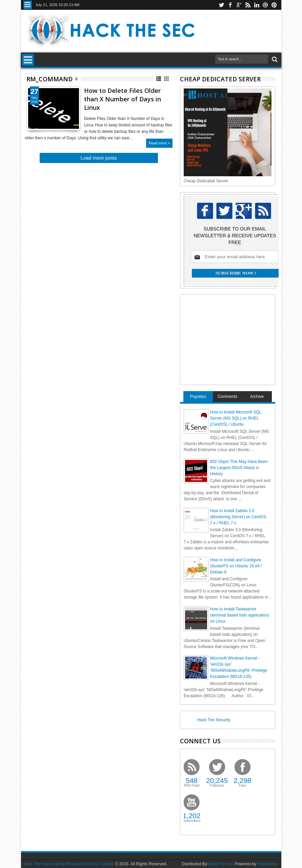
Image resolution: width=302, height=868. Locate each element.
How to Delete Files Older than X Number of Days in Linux (123, 99)
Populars (198, 397)
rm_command (49, 79)
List (159, 79)
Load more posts (99, 158)
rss (248, 5)
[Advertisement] (235, 339)
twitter (221, 5)
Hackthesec (268, 864)
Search (274, 59)
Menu (28, 5)
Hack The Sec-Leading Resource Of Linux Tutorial (69, 864)
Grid (167, 79)
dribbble (265, 5)
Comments (227, 397)
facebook (230, 5)
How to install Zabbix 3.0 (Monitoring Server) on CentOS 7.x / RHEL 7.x (238, 517)
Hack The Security (214, 720)
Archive (257, 397)
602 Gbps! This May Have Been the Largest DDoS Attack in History (239, 468)
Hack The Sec (221, 864)
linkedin (257, 5)
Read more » (159, 143)
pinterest (274, 5)
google (239, 5)
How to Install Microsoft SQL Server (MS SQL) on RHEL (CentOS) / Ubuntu (236, 418)
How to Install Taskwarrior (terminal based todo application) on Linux (240, 615)
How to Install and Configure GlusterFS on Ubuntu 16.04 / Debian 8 (236, 566)
